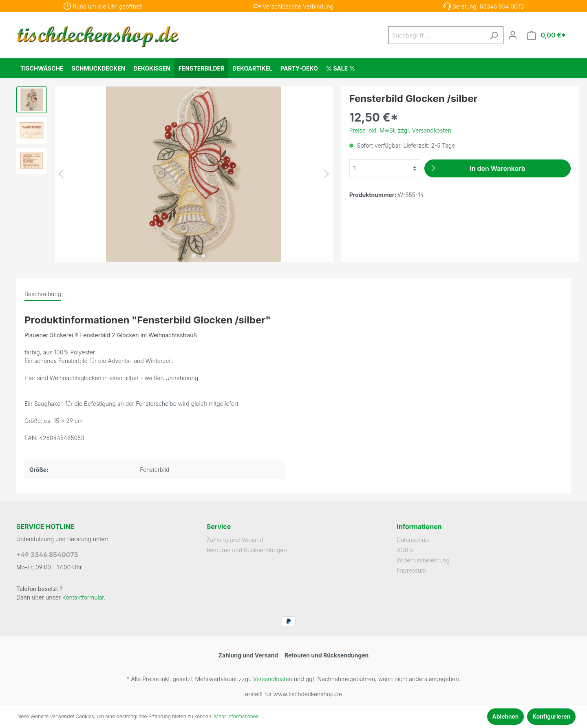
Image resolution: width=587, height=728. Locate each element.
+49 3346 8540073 (47, 555)
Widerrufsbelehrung (423, 560)
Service (219, 527)
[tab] (43, 294)
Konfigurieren (551, 716)
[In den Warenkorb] (498, 168)
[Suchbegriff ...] (437, 35)
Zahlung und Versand (235, 540)
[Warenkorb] (546, 35)
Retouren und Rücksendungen (247, 550)
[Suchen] (494, 35)
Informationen (419, 527)
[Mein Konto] (513, 35)
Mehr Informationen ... (239, 716)
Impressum (411, 570)
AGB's (405, 550)
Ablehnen (506, 716)
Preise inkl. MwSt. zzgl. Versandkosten (400, 130)
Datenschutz (413, 540)
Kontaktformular (83, 597)
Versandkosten (272, 679)
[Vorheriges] (61, 174)
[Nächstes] (327, 174)
